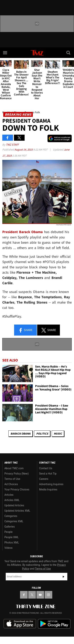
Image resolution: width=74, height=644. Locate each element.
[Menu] (5, 53)
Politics (42, 434)
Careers (44, 479)
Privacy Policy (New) (16, 474)
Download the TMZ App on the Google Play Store (54, 624)
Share (25, 330)
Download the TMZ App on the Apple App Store (20, 624)
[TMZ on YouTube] (40, 595)
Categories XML (14, 521)
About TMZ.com (14, 468)
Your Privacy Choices (17, 489)
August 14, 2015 (24, 149)
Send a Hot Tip (48, 474)
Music (58, 434)
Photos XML (12, 543)
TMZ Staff (12, 145)
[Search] (69, 53)
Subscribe (64, 577)
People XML (12, 537)
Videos (8, 548)
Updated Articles (14, 505)
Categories (11, 516)
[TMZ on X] (32, 595)
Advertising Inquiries (51, 484)
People (8, 532)
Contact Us (46, 468)
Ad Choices (11, 484)
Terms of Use (12, 479)
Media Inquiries (48, 489)
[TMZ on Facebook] (24, 595)
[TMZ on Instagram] (48, 595)
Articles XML (12, 500)
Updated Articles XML (17, 511)
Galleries (10, 527)
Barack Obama (21, 434)
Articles (9, 495)
